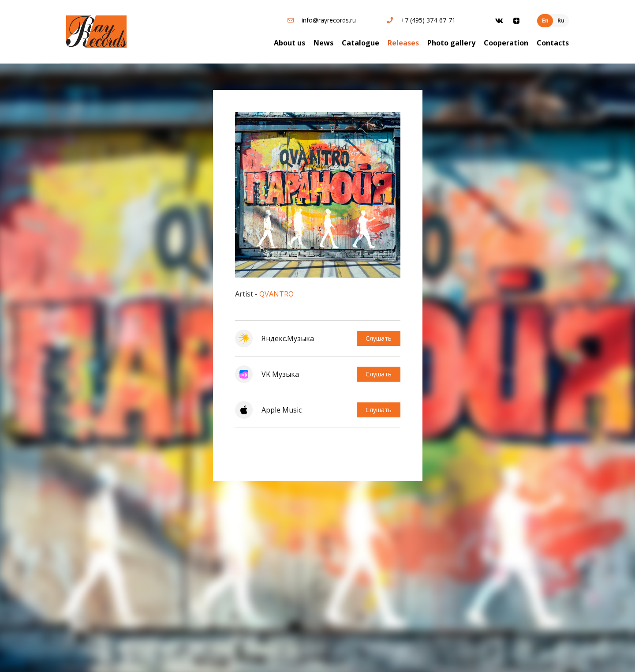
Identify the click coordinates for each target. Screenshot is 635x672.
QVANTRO (276, 294)
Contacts (553, 43)
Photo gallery (451, 43)
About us (289, 43)
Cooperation (506, 43)
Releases (403, 43)
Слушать (379, 338)
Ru (561, 21)
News (323, 43)
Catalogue (360, 43)
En (545, 21)
